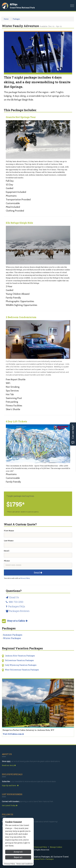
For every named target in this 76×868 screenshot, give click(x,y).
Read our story (9, 765)
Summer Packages (13, 635)
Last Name (9, 541)
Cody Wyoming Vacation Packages (21, 665)
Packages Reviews (18, 611)
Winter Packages (12, 638)
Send (38, 573)
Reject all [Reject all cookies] (18, 857)
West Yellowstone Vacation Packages (22, 670)
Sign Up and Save (10, 785)
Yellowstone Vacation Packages (19, 660)
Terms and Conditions (25, 864)
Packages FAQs (15, 606)
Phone (7, 561)
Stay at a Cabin (17, 621)
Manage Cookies (56, 847)
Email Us (12, 597)
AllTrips (14, 4)
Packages (16, 19)
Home (6, 19)
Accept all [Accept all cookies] (18, 852)
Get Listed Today (10, 805)
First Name (9, 531)
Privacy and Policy (40, 847)
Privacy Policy (25, 578)
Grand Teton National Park (22, 8)
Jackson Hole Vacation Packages (20, 656)
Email (7, 551)
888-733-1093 (15, 602)
